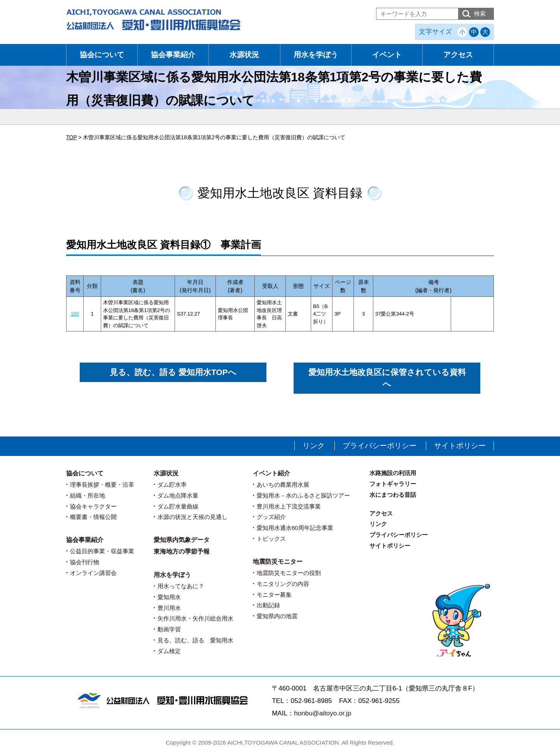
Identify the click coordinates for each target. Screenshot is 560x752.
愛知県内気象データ (182, 540)
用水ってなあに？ (181, 586)
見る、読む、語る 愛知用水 (195, 640)
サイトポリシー (460, 446)
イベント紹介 (271, 473)
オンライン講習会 (93, 573)
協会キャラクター (93, 506)
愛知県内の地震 (277, 616)
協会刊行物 (85, 562)
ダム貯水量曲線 (178, 506)
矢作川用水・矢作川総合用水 (195, 618)
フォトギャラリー (393, 484)
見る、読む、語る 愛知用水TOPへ (173, 372)
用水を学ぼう (316, 55)
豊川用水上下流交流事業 (289, 506)
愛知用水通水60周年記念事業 (295, 528)
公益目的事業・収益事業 (102, 551)
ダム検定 (169, 651)
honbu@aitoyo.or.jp (323, 713)
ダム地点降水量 (178, 495)
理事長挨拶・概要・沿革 (102, 485)
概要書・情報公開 (93, 517)
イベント (387, 55)
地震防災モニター (278, 562)
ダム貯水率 (172, 485)
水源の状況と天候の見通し (192, 517)
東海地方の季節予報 (182, 551)
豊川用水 (169, 608)
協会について (102, 55)
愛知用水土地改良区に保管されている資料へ (387, 378)
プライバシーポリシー (380, 446)
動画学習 (169, 629)
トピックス (271, 539)
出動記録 (268, 605)
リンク (314, 446)
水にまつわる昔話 (393, 495)
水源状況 (244, 55)
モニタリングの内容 (283, 584)
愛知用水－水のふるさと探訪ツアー (303, 495)
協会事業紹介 (173, 55)
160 (75, 314)
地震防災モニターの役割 (289, 573)
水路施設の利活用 (393, 473)
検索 (480, 13)
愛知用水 (169, 597)
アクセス (458, 55)
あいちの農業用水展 (283, 485)
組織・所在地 (87, 495)
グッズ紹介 (271, 517)
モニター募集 (274, 595)
